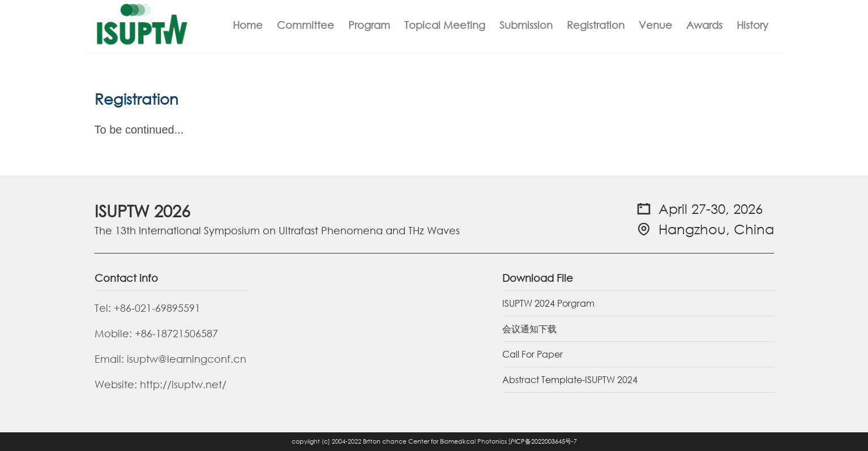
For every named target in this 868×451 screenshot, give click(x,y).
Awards (704, 25)
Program (369, 25)
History (752, 25)
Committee (305, 25)
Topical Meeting (445, 25)
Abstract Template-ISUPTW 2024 (570, 379)
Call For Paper (533, 354)
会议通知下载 (529, 328)
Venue (655, 25)
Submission (526, 25)
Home (248, 25)
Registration (596, 25)
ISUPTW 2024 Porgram (548, 303)
